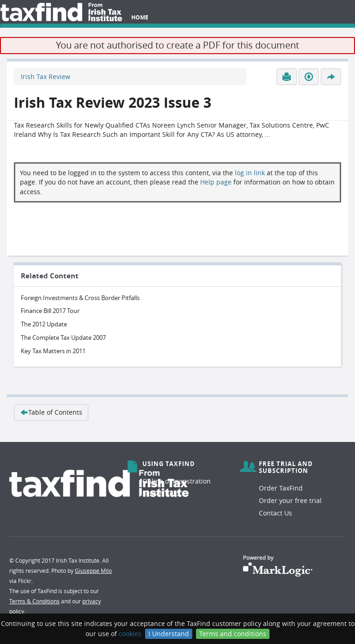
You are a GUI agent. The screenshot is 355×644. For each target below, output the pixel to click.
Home (140, 17)
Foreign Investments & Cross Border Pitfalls (80, 298)
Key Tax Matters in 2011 (53, 351)
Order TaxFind (281, 488)
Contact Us (275, 513)
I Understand (169, 634)
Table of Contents (51, 412)
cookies (130, 634)
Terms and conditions (233, 634)
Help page (216, 182)
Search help (161, 494)
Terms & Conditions (34, 601)
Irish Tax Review (46, 77)
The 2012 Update (44, 324)
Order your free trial (290, 500)
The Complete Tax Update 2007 (63, 337)
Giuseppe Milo (93, 570)
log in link (250, 173)
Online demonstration (177, 481)
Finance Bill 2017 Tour (50, 311)
